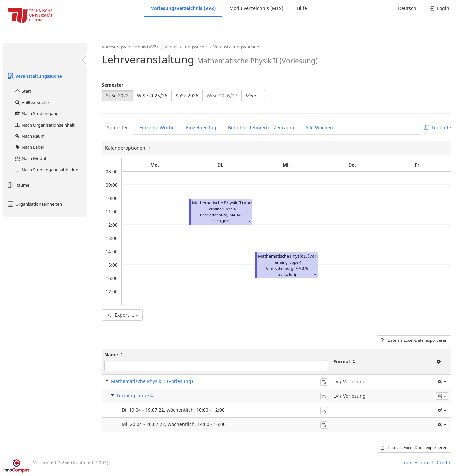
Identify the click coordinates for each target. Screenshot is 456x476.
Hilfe (302, 8)
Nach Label (29, 147)
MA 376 (302, 268)
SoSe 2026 (187, 96)
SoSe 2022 (117, 96)
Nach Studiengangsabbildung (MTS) (51, 170)
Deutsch (407, 8)
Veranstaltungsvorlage (236, 47)
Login (439, 8)
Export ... (122, 315)
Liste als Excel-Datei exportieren (414, 340)
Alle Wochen (319, 127)
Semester (113, 85)
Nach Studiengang (37, 113)
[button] (249, 221)
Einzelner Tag (201, 127)
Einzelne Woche (157, 127)
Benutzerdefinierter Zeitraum (261, 127)
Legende (437, 127)
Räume (18, 185)
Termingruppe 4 (135, 395)
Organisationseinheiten (34, 204)
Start (23, 91)
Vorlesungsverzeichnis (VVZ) (183, 8)
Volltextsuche (32, 102)
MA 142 (236, 215)
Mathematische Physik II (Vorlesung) (229, 203)
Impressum (415, 462)
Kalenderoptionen (126, 148)
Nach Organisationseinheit (45, 125)
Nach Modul (30, 158)
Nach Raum (30, 136)
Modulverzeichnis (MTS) (256, 8)
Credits (445, 462)
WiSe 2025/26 (152, 96)
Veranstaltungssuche (34, 76)
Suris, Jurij (221, 221)
